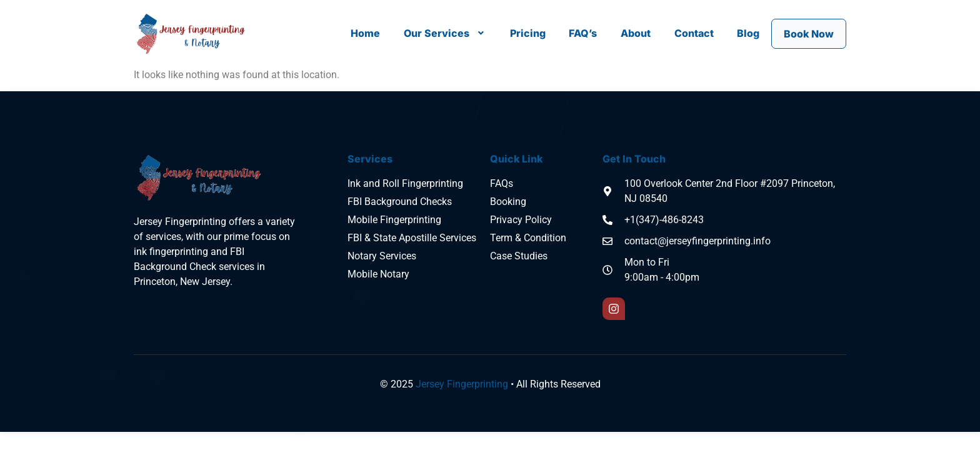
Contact (693, 32)
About (635, 32)
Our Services (445, 32)
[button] (444, 32)
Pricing (527, 32)
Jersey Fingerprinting (462, 384)
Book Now (808, 34)
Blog (747, 32)
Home (365, 32)
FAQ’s (583, 32)
